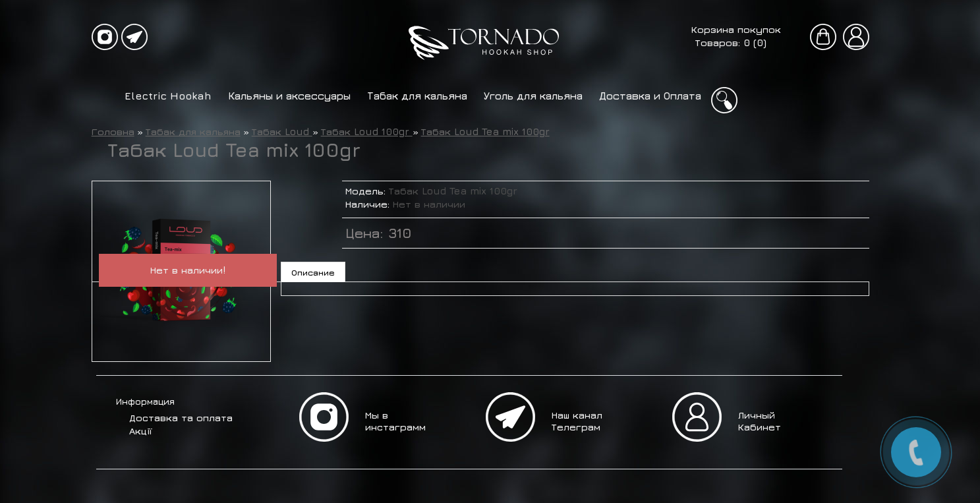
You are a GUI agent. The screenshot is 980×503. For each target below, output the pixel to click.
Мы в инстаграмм (395, 421)
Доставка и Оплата (650, 96)
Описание (313, 272)
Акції (140, 431)
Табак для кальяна (417, 96)
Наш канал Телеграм (577, 421)
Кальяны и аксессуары (289, 96)
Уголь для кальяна (533, 96)
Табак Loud (282, 132)
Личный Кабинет (760, 421)
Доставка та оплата (181, 418)
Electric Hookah (168, 96)
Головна (113, 132)
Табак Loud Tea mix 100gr (485, 132)
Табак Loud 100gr (367, 132)
